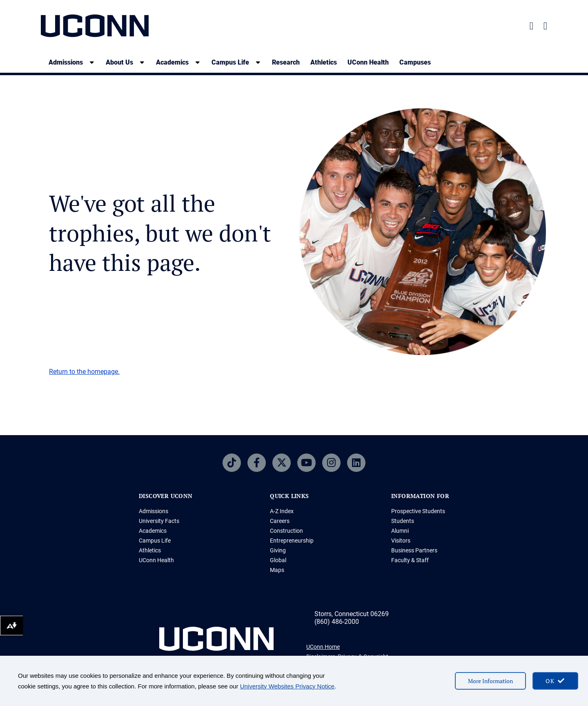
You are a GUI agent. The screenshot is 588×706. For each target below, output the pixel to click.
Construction (286, 531)
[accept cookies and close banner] (555, 681)
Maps (277, 570)
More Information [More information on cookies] (490, 681)
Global (278, 560)
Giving (278, 550)
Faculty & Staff (410, 560)
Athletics (324, 62)
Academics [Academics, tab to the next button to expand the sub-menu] (172, 62)
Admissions (154, 511)
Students (403, 521)
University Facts (159, 521)
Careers (280, 521)
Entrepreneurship (292, 541)
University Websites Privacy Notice (287, 686)
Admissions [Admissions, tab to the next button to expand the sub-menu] (66, 62)
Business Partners (414, 550)
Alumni (400, 531)
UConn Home (323, 647)
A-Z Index (282, 511)
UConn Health (368, 62)
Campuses (415, 62)
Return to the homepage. (84, 372)
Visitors (401, 541)
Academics (153, 531)
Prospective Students (418, 511)
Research (286, 62)
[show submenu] (92, 62)
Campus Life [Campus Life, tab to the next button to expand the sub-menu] (230, 62)
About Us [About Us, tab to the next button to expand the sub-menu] (119, 62)
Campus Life (155, 541)
